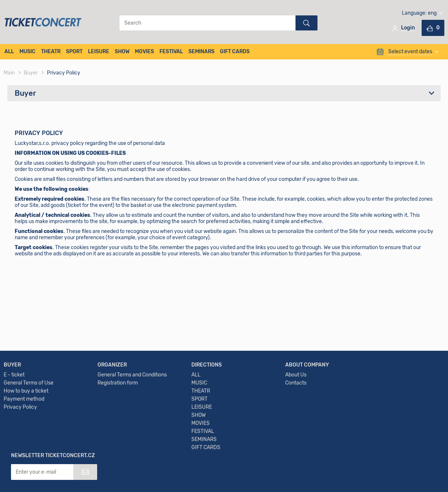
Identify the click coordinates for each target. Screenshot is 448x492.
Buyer (31, 73)
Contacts (296, 403)
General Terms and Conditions (132, 395)
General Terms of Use (29, 403)
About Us (296, 395)
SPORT (74, 52)
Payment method (24, 419)
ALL (9, 52)
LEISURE (99, 52)
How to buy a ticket (26, 411)
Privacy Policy (20, 427)
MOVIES (144, 52)
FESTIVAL (171, 52)
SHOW (122, 52)
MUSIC (27, 52)
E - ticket (14, 395)
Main (9, 73)
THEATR (51, 52)
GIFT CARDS (235, 52)
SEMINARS (201, 52)
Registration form (118, 403)
